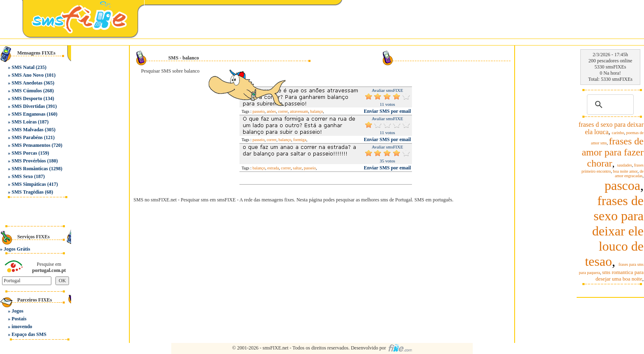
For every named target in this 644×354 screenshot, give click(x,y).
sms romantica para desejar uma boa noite (620, 275)
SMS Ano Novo (28, 75)
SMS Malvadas (28, 130)
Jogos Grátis (17, 249)
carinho (618, 133)
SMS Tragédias (28, 192)
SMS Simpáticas (29, 184)
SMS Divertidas (28, 106)
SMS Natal (23, 67)
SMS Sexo (22, 176)
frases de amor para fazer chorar (613, 152)
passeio (259, 140)
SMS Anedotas (27, 83)
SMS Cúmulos (27, 91)
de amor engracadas (629, 174)
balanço (316, 111)
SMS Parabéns (27, 137)
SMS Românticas (30, 169)
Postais (19, 319)
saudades (625, 165)
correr (271, 140)
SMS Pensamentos (31, 145)
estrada (273, 168)
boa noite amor (626, 171)
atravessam (299, 111)
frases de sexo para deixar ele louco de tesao (614, 231)
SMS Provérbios (29, 161)
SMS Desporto (27, 98)
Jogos (17, 311)
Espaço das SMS (29, 334)
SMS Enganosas (28, 114)
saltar (297, 168)
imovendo (22, 327)
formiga (300, 140)
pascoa (622, 185)
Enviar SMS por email (388, 111)
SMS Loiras (24, 122)
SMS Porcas (24, 153)
